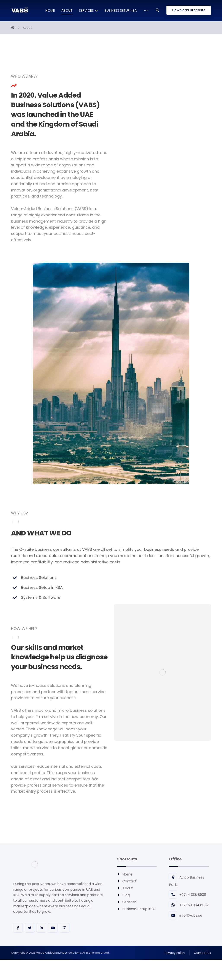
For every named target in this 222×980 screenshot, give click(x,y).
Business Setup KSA (136, 909)
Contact (127, 881)
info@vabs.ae (186, 915)
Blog (123, 895)
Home (125, 874)
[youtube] (53, 928)
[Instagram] (65, 928)
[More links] (146, 11)
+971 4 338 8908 (188, 895)
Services (127, 902)
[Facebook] (18, 928)
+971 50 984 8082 (189, 905)
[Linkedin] (41, 928)
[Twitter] (30, 928)
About (125, 888)
